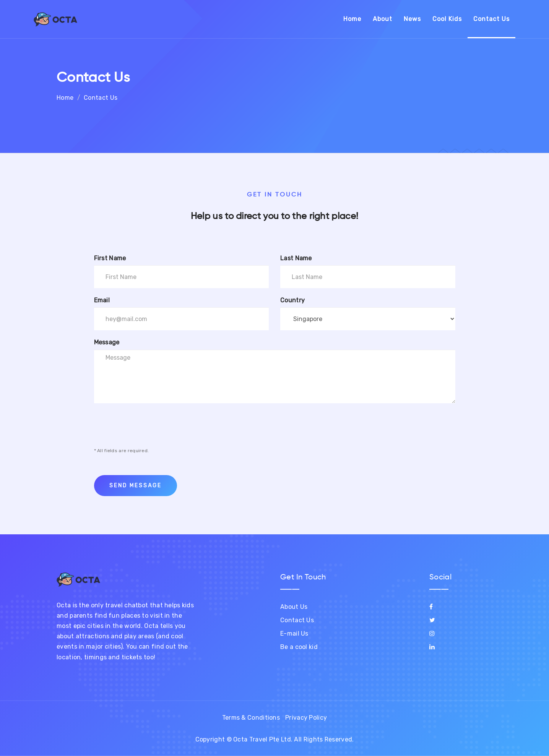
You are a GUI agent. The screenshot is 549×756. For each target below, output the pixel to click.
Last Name (296, 258)
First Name (110, 258)
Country (292, 300)
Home (352, 19)
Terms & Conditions (251, 718)
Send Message (136, 486)
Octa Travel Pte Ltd (262, 739)
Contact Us (491, 19)
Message (107, 342)
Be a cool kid (299, 647)
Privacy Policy (306, 718)
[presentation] (152, 425)
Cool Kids (447, 19)
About (383, 19)
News (412, 19)
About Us (294, 607)
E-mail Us (294, 634)
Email (102, 300)
